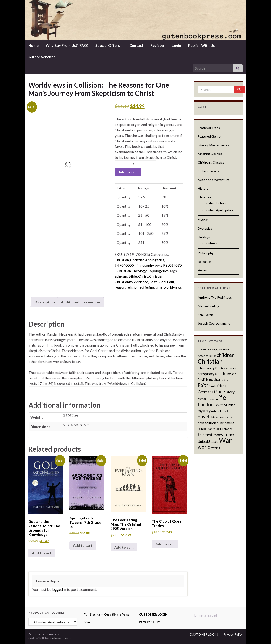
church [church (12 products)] (232, 368)
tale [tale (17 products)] (201, 435)
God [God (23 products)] (218, 391)
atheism (121, 276)
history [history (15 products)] (229, 392)
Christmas (210, 243)
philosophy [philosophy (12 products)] (217, 417)
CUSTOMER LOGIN (153, 614)
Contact (136, 45)
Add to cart (128, 172)
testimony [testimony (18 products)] (214, 435)
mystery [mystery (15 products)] (204, 411)
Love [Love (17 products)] (219, 405)
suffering (147, 287)
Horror (202, 270)
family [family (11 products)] (213, 386)
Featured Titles (209, 128)
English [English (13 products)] (203, 379)
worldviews (173, 287)
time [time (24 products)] (229, 434)
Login (176, 45)
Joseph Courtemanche (214, 323)
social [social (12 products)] (219, 429)
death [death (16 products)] (220, 374)
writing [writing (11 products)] (216, 448)
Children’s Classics (211, 162)
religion (133, 287)
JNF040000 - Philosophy (134, 265)
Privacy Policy (149, 622)
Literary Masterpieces (213, 145)
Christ (143, 276)
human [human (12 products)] (202, 399)
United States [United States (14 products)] (208, 441)
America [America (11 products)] (203, 356)
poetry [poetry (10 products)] (228, 417)
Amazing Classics (210, 154)
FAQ (87, 622)
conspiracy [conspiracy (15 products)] (206, 374)
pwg (158, 265)
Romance (204, 262)
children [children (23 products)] (226, 355)
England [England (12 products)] (231, 374)
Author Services (42, 57)
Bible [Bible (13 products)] (212, 356)
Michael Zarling (208, 306)
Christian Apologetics (147, 260)
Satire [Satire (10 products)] (212, 429)
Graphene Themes (60, 638)
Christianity (124, 282)
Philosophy (206, 253)
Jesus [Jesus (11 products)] (211, 399)
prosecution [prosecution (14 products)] (207, 423)
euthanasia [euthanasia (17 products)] (219, 379)
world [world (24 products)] (204, 447)
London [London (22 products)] (206, 404)
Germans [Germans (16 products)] (206, 392)
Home (33, 45)
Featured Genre (209, 136)
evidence (141, 282)
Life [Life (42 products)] (221, 397)
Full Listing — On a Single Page (107, 614)
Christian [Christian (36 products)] (210, 361)
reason (120, 287)
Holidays (204, 237)
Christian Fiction (214, 203)
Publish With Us (203, 45)
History (203, 188)
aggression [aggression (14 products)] (220, 349)
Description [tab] (45, 302)
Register (158, 45)
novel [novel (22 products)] (203, 417)
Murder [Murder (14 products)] (229, 405)
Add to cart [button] (42, 553)
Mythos (203, 220)
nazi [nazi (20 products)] (224, 410)
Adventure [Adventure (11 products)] (204, 349)
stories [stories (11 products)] (228, 429)
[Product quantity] (135, 164)
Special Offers (109, 45)
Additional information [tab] (80, 302)
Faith (153, 282)
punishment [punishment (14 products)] (225, 423)
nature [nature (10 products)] (215, 411)
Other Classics (208, 171)
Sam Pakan (205, 315)
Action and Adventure (214, 180)
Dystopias (205, 228)
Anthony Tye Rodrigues (215, 297)
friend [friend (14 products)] (222, 386)
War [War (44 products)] (225, 440)
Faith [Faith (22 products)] (203, 385)
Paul (170, 282)
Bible (133, 276)
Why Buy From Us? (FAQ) (67, 45)
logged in (59, 589)
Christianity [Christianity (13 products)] (206, 368)
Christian (122, 260)
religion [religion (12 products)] (203, 429)
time (159, 287)
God (162, 282)
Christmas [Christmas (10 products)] (221, 368)
